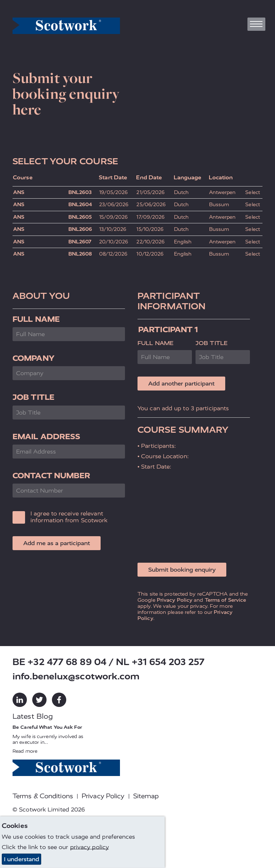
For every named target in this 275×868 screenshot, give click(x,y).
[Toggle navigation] (256, 24)
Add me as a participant (57, 543)
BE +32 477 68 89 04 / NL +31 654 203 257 (108, 662)
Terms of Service (226, 600)
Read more (25, 751)
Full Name (36, 319)
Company (33, 358)
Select (253, 192)
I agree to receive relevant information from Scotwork (69, 517)
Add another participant (181, 384)
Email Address (46, 437)
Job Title (33, 397)
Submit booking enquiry (182, 570)
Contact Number (51, 476)
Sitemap (146, 796)
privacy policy (90, 847)
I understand (21, 859)
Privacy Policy (175, 600)
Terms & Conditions (43, 796)
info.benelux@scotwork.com (76, 676)
